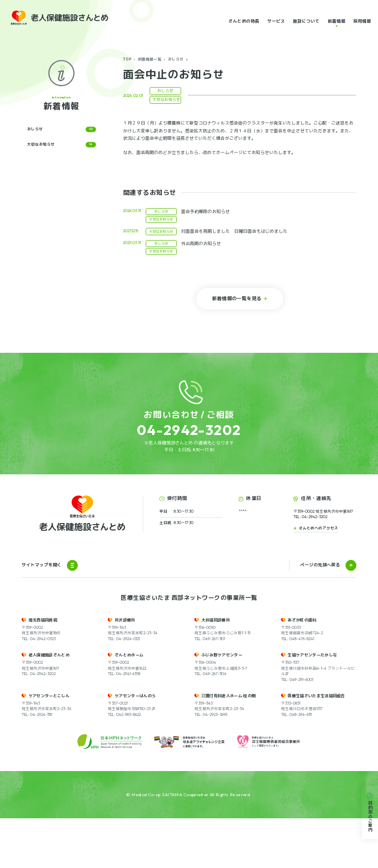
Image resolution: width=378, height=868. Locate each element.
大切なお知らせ (62, 144)
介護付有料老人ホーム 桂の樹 (229, 745)
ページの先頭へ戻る (320, 614)
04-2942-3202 (189, 430)
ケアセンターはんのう (135, 745)
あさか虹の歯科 (302, 670)
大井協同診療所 (216, 670)
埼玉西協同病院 (43, 670)
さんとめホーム (129, 705)
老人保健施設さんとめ (49, 705)
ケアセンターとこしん (49, 745)
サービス (276, 20)
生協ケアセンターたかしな (312, 705)
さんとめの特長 (244, 20)
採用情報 (362, 20)
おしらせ (176, 59)
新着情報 (337, 20)
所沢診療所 (125, 670)
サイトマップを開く (50, 615)
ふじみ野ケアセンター (222, 705)
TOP (127, 59)
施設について (306, 20)
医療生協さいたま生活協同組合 (316, 745)
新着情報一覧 (150, 59)
